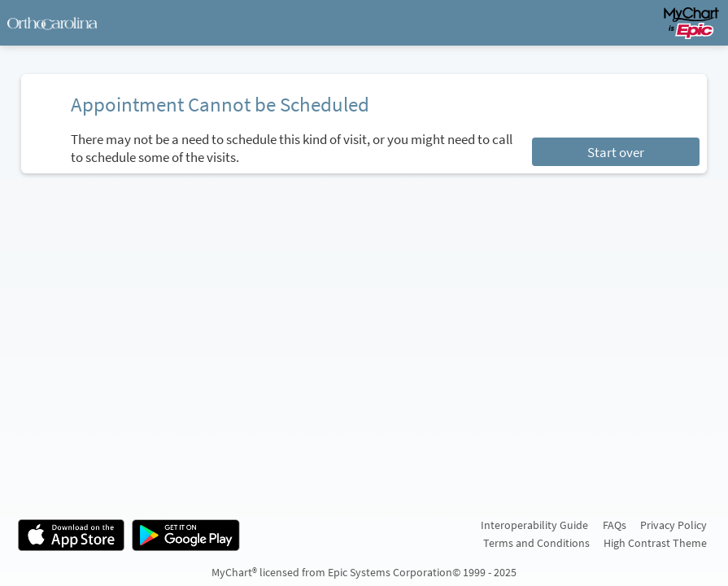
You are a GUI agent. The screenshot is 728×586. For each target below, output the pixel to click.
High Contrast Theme (655, 543)
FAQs (615, 525)
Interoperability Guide (534, 525)
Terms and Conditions (536, 543)
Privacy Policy (674, 525)
